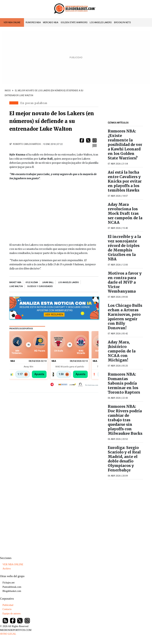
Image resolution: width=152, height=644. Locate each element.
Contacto (7, 609)
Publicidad (8, 605)
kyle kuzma (32, 282)
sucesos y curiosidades (40, 286)
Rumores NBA (33, 22)
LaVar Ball (48, 282)
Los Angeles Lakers (101, 22)
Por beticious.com (92, 385)
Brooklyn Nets (122, 22)
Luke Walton (16, 286)
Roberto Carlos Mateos (27, 144)
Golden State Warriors (74, 22)
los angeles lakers (68, 282)
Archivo (7, 569)
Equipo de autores (12, 614)
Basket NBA (15, 282)
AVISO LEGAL (8, 634)
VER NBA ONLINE (12, 22)
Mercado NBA (51, 22)
